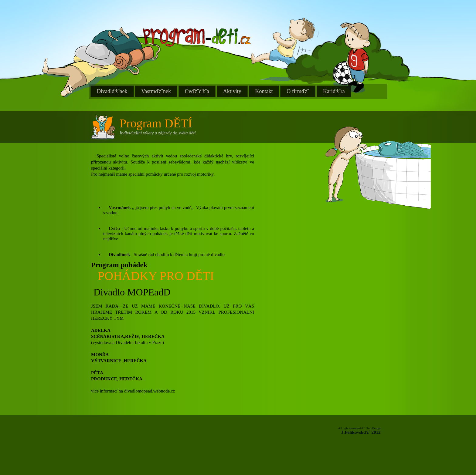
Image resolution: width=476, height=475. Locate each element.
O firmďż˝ (298, 91)
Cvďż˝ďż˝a (197, 91)
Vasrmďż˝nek (156, 91)
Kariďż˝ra (334, 91)
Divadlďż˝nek (112, 91)
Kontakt (264, 91)
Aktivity (232, 91)
